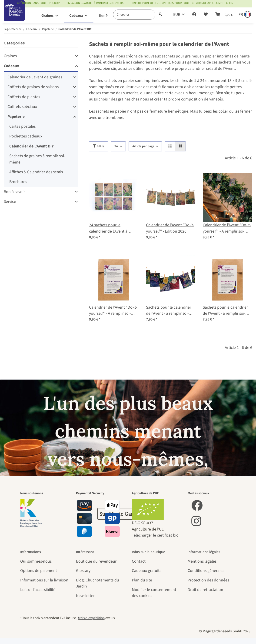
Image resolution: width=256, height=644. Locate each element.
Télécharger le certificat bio (155, 535)
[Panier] (224, 15)
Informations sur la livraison (44, 580)
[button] (194, 15)
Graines (10, 56)
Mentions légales (202, 561)
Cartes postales (22, 126)
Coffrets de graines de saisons (33, 87)
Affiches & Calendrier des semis (36, 172)
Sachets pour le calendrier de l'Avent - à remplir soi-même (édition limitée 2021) (170, 311)
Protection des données (208, 580)
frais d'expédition (91, 618)
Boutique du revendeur (96, 561)
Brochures (18, 182)
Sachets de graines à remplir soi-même (37, 159)
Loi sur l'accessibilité (38, 590)
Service (10, 202)
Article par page (143, 146)
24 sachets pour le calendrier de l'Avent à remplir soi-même (108, 228)
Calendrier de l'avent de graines (35, 77)
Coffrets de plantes (24, 97)
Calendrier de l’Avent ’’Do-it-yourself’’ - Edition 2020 (170, 228)
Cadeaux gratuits (146, 571)
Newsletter (85, 596)
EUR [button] (177, 15)
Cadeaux (11, 66)
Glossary (83, 571)
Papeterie (16, 117)
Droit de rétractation (205, 590)
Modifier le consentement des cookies (154, 593)
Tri (116, 146)
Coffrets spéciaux (22, 107)
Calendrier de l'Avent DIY (32, 146)
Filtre (98, 146)
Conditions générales (206, 571)
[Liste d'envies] (206, 15)
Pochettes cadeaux (26, 136)
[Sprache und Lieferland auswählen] (244, 15)
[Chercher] (134, 15)
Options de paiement (39, 571)
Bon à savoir (14, 192)
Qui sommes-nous (36, 561)
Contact (139, 561)
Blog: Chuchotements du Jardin (98, 583)
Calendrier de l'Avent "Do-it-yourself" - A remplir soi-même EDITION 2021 (227, 228)
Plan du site (142, 580)
